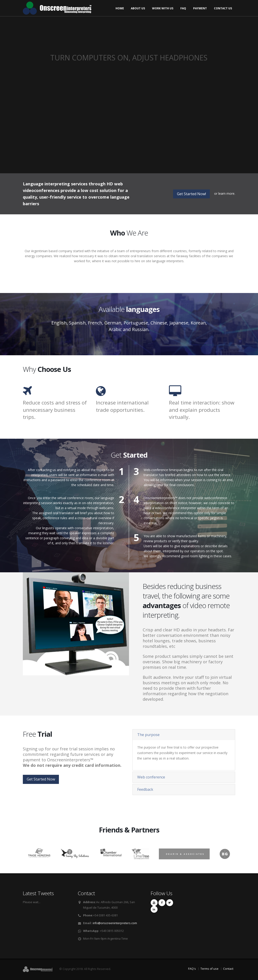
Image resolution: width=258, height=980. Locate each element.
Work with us (163, 8)
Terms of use (209, 969)
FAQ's (192, 969)
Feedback (145, 789)
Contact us (223, 8)
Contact (228, 969)
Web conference (151, 777)
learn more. (227, 193)
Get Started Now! (191, 194)
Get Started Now (41, 779)
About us (138, 8)
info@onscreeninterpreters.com (115, 923)
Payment (200, 8)
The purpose (148, 735)
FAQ (183, 8)
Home (120, 8)
